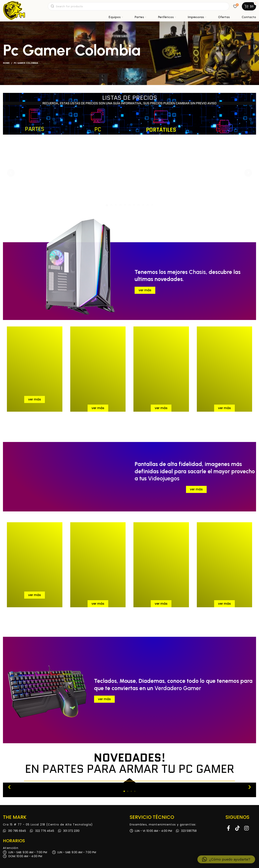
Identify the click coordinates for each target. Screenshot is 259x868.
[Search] (139, 6)
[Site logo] (14, 6)
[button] (9, 787)
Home (6, 63)
